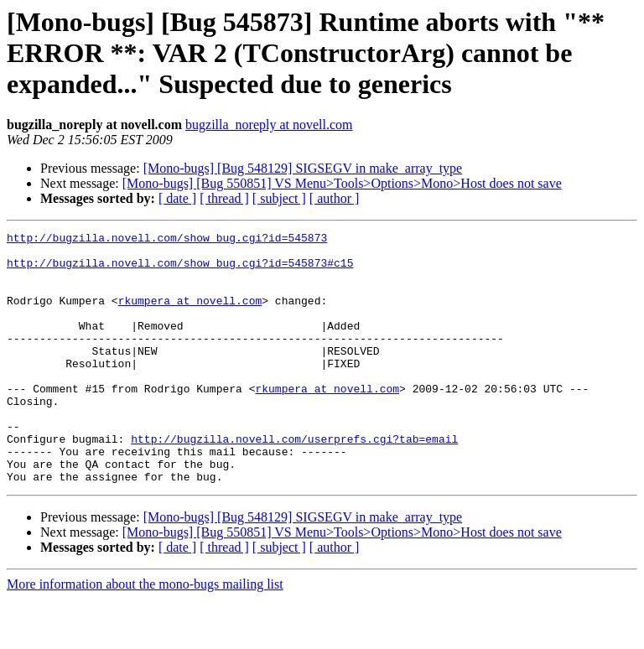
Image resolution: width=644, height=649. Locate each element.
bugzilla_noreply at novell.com (269, 125)
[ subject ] (279, 198)
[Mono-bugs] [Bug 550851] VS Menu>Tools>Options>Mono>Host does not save (342, 183)
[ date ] (177, 198)
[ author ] (335, 198)
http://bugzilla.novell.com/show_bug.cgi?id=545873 (167, 240)
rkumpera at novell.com (190, 315)
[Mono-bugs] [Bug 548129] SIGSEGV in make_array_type (303, 168)
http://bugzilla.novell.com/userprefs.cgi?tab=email (294, 481)
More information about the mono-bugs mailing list (145, 634)
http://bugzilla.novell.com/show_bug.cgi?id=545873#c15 (180, 270)
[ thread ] (224, 198)
